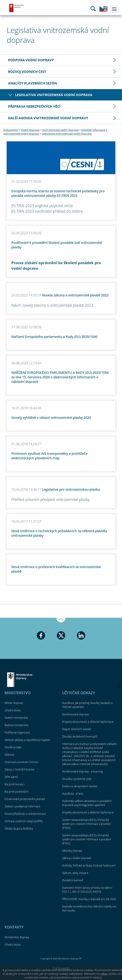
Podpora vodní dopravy (31, 60)
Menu (114, 9)
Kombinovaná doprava (75, 714)
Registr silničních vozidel (77, 729)
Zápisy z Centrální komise (19, 769)
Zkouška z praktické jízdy (77, 779)
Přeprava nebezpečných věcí (34, 106)
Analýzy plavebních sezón (33, 83)
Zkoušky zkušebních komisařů (80, 737)
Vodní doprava (30, 130)
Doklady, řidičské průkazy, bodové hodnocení (89, 865)
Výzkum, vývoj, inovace (75, 873)
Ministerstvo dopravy (17, 8)
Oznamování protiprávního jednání (25, 799)
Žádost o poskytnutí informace (22, 806)
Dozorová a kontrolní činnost (21, 762)
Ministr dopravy (14, 703)
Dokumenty (11, 130)
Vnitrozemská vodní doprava (60, 130)
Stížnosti (9, 755)
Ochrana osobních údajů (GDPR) (23, 821)
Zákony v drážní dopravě (77, 858)
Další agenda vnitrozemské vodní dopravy (48, 118)
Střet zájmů (11, 777)
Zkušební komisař (73, 880)
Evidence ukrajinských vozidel (80, 786)
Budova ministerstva (16, 725)
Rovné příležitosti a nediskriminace (25, 814)
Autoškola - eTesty (73, 794)
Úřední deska (13, 710)
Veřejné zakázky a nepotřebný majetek (27, 740)
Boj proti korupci (14, 784)
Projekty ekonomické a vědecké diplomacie (88, 722)
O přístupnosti (61, 968)
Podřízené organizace (17, 732)
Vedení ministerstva (16, 718)
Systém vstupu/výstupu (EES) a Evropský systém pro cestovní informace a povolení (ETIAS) (87, 824)
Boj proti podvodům (16, 792)
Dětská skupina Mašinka (19, 829)
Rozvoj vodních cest (27, 72)
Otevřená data (13, 747)
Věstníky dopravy (72, 851)
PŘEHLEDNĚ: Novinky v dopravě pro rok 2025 (89, 899)
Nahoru (61, 620)
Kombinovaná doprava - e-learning (82, 771)
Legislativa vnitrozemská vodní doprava (54, 95)
